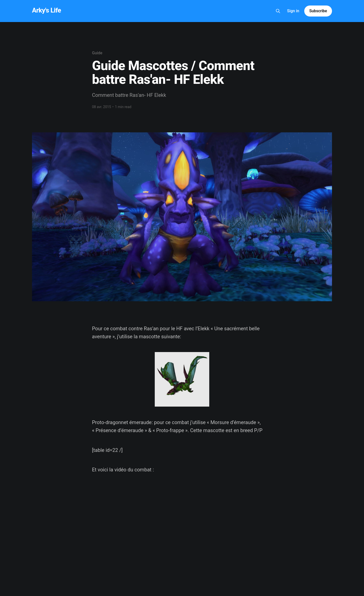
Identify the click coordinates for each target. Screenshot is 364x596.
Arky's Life (46, 10)
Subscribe (318, 11)
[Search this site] (278, 11)
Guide (97, 53)
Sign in (293, 11)
